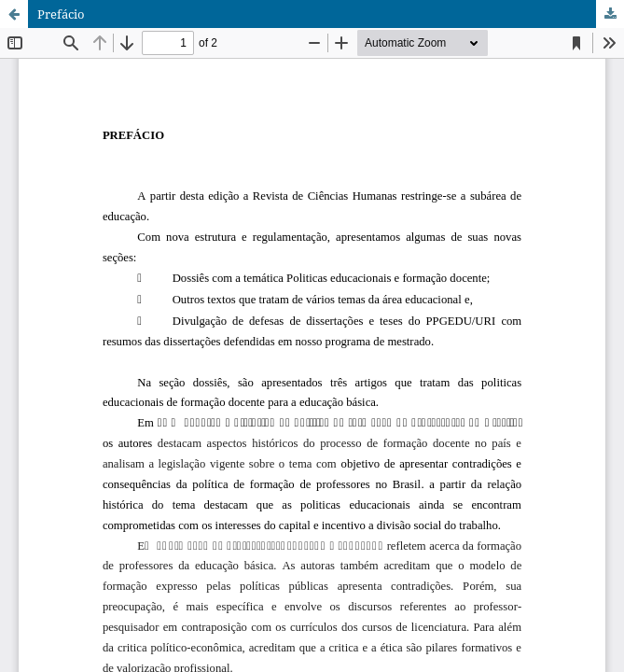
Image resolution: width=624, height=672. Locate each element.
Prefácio (61, 14)
